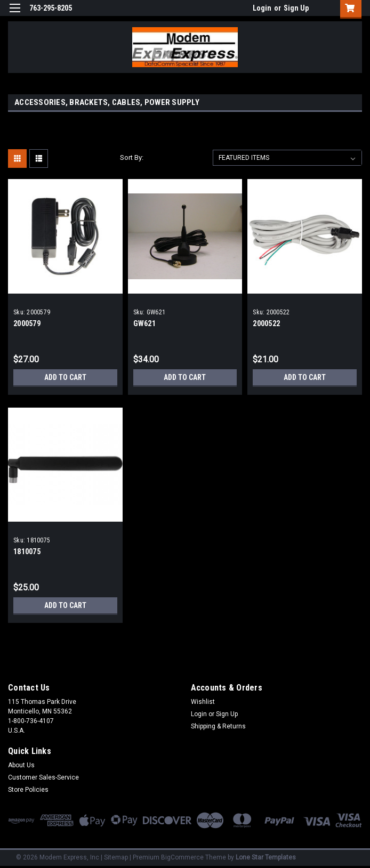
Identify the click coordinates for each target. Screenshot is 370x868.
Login (262, 8)
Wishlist (203, 702)
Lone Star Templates (266, 857)
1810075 (27, 551)
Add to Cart (65, 377)
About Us (21, 765)
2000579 (27, 323)
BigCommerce (182, 857)
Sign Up (296, 8)
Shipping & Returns (218, 726)
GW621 (144, 323)
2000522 (266, 323)
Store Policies (28, 790)
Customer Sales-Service (43, 777)
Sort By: (132, 157)
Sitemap (116, 857)
